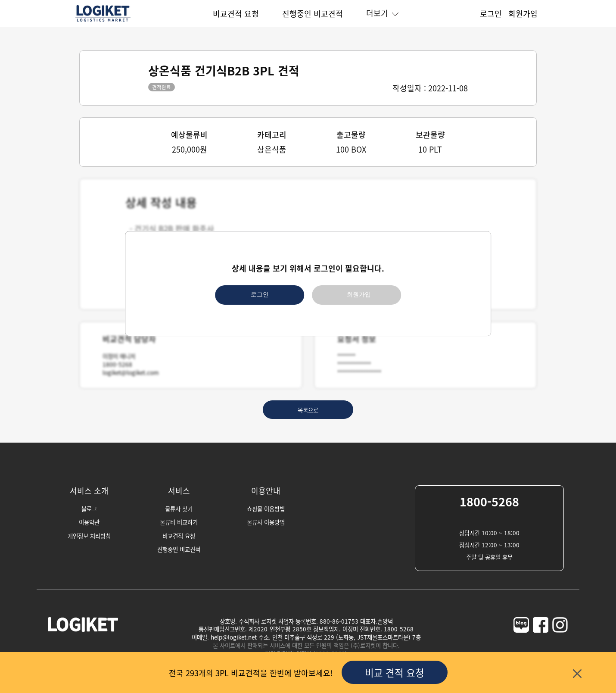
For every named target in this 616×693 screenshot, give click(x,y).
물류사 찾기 (179, 509)
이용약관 (89, 522)
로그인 (491, 13)
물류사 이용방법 (266, 522)
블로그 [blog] (89, 509)
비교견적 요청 (236, 13)
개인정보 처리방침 (89, 536)
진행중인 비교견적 (313, 13)
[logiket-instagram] (560, 641)
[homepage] (103, 20)
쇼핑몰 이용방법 (266, 509)
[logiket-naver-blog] (521, 641)
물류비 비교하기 (179, 522)
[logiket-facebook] (541, 641)
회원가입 (523, 13)
